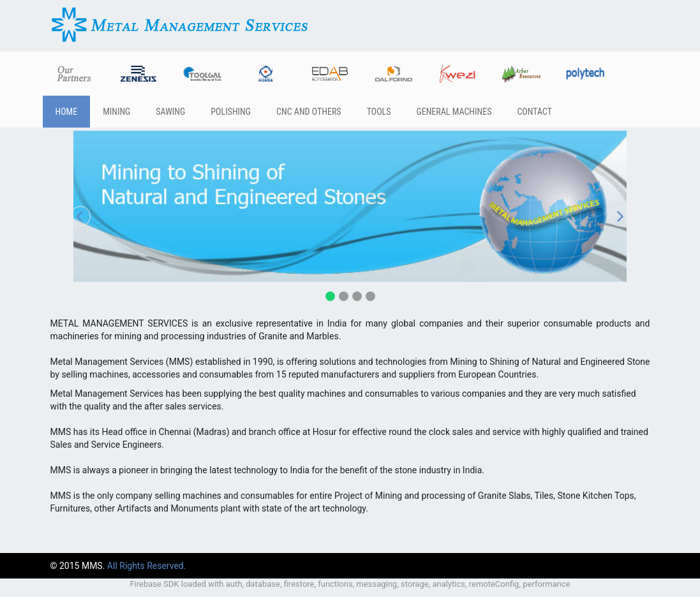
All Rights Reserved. (147, 566)
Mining (116, 112)
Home (67, 112)
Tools (379, 112)
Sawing (170, 112)
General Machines (454, 112)
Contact (534, 112)
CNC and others (309, 112)
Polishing (231, 112)
